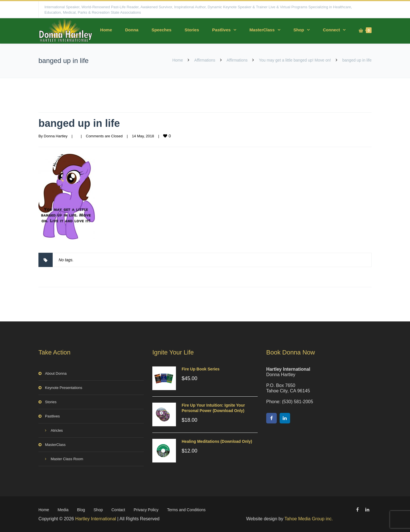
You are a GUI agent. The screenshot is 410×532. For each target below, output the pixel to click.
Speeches (161, 30)
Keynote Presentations (64, 388)
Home (106, 30)
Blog (81, 510)
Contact (118, 510)
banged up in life (79, 123)
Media (63, 510)
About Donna (56, 373)
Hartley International (96, 519)
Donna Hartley (56, 136)
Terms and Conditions (186, 510)
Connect (331, 30)
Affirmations (205, 60)
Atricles (57, 430)
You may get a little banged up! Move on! (295, 60)
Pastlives (221, 30)
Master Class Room (67, 459)
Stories (192, 30)
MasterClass (262, 30)
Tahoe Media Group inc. (309, 519)
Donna (132, 30)
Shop (299, 30)
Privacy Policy (146, 510)
